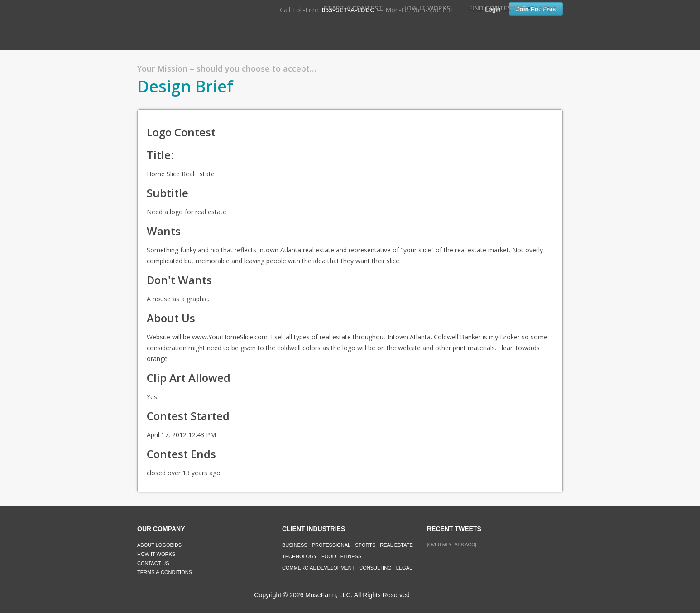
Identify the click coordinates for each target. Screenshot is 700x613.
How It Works (426, 8)
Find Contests (494, 8)
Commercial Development (318, 568)
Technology (300, 556)
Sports (365, 545)
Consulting (375, 568)
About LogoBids (159, 545)
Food (329, 556)
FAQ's (547, 8)
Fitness (351, 556)
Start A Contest (353, 8)
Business (295, 545)
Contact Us (153, 563)
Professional (331, 545)
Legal (404, 568)
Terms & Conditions (165, 572)
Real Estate (396, 545)
